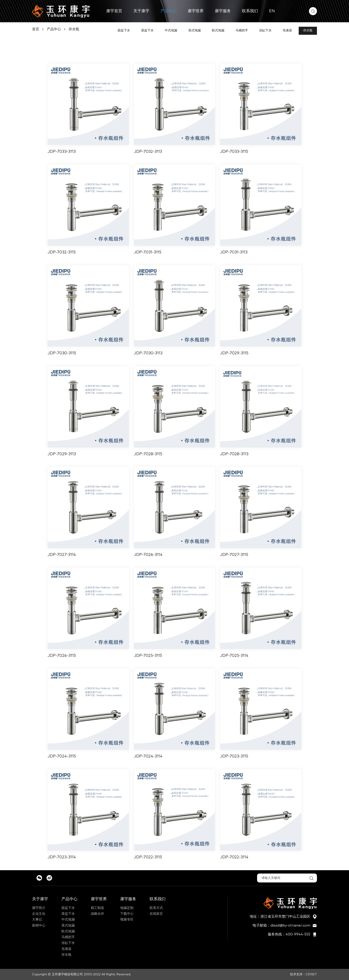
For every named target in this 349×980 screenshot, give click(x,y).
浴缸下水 (265, 31)
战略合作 (97, 914)
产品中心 (168, 11)
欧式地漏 (218, 31)
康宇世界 (196, 11)
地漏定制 (127, 908)
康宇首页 (114, 11)
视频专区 (127, 920)
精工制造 (97, 908)
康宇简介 (39, 908)
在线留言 (156, 914)
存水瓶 (74, 29)
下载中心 (127, 914)
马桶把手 (242, 31)
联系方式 (156, 908)
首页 (36, 29)
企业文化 (39, 914)
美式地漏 (195, 31)
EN (272, 11)
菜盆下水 (147, 31)
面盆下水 (124, 31)
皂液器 (287, 31)
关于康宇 (141, 11)
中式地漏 (171, 31)
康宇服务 (223, 11)
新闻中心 (39, 926)
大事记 (37, 920)
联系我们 (250, 11)
